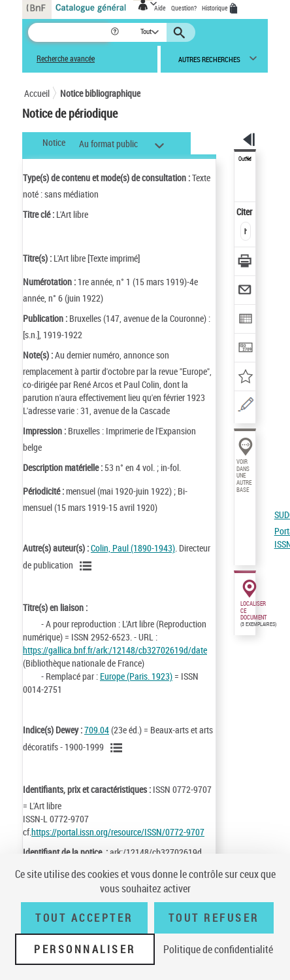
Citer (245, 212)
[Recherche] (69, 32)
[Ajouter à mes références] (245, 378)
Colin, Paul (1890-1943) (133, 548)
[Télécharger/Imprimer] (245, 263)
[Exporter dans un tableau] (245, 320)
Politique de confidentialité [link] (218, 949)
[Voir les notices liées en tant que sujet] (118, 748)
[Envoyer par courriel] (245, 291)
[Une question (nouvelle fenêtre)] (245, 407)
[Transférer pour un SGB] (245, 349)
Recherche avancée (66, 59)
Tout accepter (84, 918)
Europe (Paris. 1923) (136, 676)
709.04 (97, 730)
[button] (116, 32)
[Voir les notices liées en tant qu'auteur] (88, 566)
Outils (245, 159)
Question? (184, 8)
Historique (216, 8)
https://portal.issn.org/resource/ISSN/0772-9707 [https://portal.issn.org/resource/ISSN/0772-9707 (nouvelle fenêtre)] (118, 832)
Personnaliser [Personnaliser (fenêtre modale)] (85, 949)
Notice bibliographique (100, 93)
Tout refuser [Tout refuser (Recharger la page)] (214, 918)
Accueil (37, 93)
